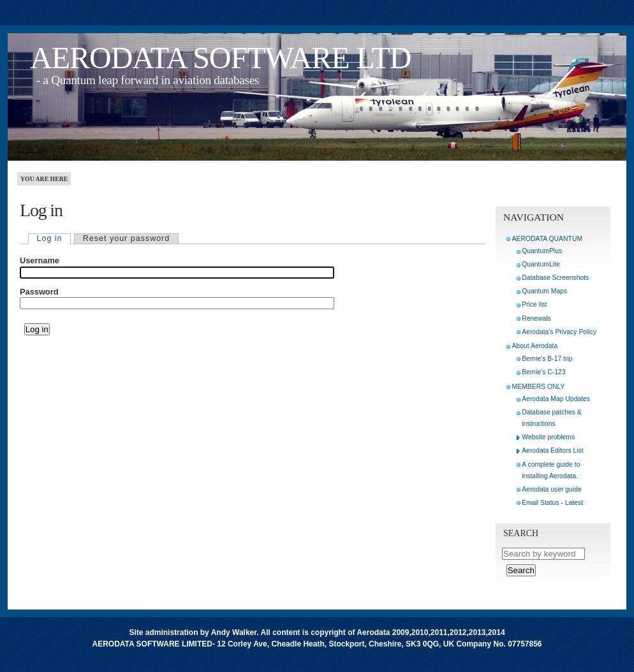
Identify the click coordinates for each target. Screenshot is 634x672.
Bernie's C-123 (543, 372)
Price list (534, 304)
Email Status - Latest (552, 503)
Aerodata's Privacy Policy (559, 332)
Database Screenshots (555, 278)
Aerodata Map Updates (556, 399)
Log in (50, 238)
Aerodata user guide (552, 489)
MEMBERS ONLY (539, 387)
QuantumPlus (542, 251)
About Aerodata (535, 346)
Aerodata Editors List (552, 450)
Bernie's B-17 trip (547, 359)
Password (39, 292)
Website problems (548, 437)
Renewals (536, 318)
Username (40, 261)
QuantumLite (541, 264)
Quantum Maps (544, 291)
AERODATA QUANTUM (547, 239)
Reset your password (126, 238)
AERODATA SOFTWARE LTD (220, 58)
